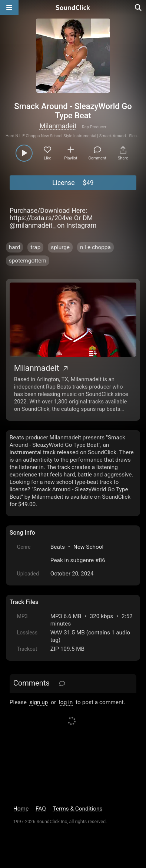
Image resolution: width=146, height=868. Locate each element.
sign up (39, 702)
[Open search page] (139, 7)
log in (66, 702)
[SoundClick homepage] (73, 7)
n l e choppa (95, 247)
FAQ (41, 809)
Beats (58, 547)
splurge (60, 247)
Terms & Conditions (77, 809)
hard (15, 247)
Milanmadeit (58, 126)
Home (21, 809)
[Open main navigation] (9, 7)
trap (35, 247)
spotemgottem (28, 261)
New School (89, 547)
